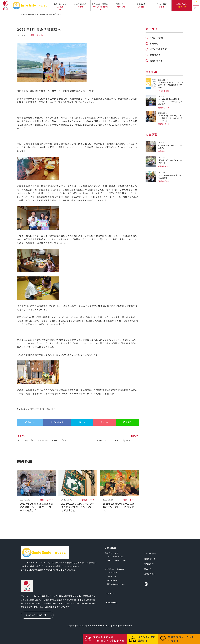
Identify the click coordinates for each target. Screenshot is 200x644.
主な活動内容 (112, 580)
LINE (129, 422)
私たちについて (60, 6)
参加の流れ (112, 576)
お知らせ (154, 43)
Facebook (58, 422)
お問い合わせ (182, 6)
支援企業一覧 (111, 602)
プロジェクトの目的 (115, 556)
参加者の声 (141, 6)
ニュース (148, 569)
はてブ (82, 422)
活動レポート (121, 6)
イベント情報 (161, 6)
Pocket (104, 422)
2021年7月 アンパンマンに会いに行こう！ (109, 438)
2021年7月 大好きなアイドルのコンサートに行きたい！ (46, 438)
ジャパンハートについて (117, 560)
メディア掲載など (158, 49)
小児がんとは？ (80, 6)
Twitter (32, 422)
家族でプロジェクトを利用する (181, 639)
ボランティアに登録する (147, 639)
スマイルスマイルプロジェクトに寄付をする (109, 639)
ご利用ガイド (112, 572)
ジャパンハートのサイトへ (37, 615)
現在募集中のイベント (116, 584)
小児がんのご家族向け (101, 6)
